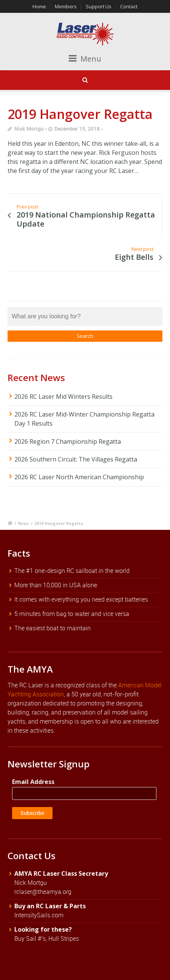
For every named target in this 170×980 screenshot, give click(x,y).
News (23, 523)
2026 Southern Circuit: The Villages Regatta (76, 459)
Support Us (99, 6)
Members (66, 6)
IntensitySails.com (39, 915)
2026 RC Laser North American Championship (79, 477)
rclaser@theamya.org (43, 892)
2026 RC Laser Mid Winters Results (63, 397)
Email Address (33, 782)
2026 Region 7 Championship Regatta (68, 441)
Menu (85, 59)
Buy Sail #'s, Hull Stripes (47, 938)
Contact (129, 6)
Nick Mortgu (29, 129)
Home (39, 6)
